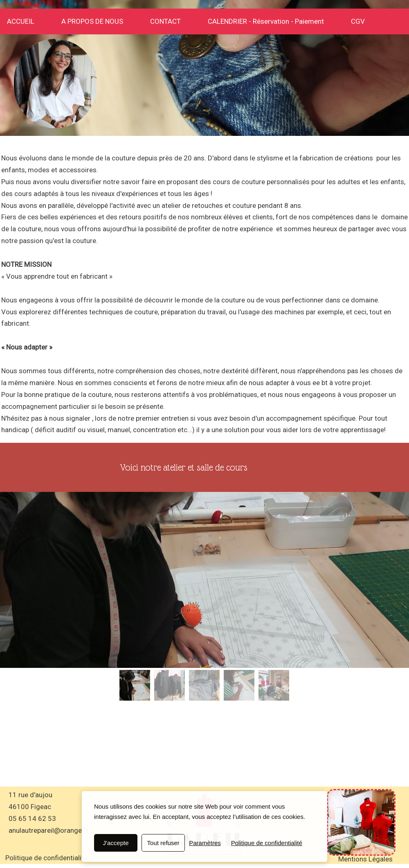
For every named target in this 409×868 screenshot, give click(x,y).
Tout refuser (163, 843)
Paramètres (205, 843)
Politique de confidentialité (267, 843)
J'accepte (116, 843)
